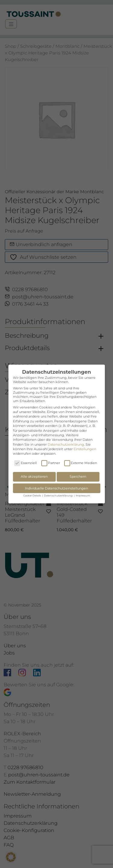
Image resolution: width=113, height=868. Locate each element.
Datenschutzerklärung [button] (59, 496)
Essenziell (25, 463)
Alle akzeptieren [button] (34, 476)
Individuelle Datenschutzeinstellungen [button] (56, 488)
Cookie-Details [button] (32, 496)
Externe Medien (81, 463)
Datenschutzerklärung (66, 444)
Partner (51, 463)
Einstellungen (85, 449)
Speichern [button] (78, 476)
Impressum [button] (83, 496)
